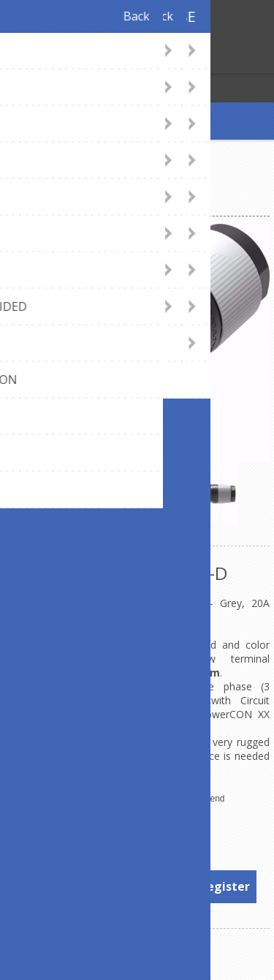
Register (14, 60)
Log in (43, 60)
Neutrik (174, 828)
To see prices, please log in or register (138, 886)
